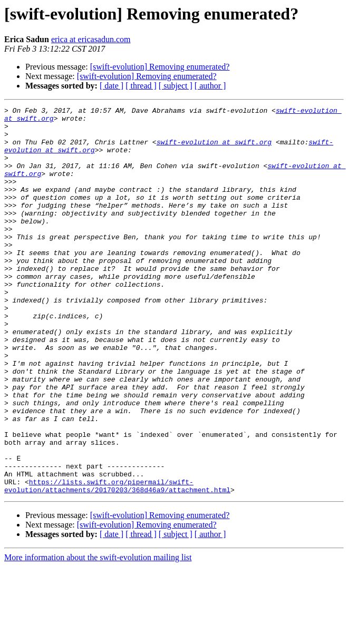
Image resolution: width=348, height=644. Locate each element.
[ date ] (112, 86)
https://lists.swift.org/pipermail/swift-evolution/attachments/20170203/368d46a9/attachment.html (117, 562)
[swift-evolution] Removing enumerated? (160, 67)
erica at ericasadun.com (91, 39)
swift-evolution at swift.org (214, 150)
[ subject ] (176, 86)
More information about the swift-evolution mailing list (98, 635)
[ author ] (210, 86)
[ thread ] (141, 86)
